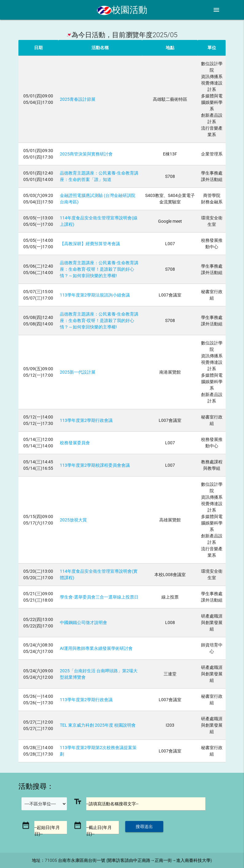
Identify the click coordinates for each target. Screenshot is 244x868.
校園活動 (122, 10)
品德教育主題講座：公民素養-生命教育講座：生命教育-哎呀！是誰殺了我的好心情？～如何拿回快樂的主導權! (99, 269)
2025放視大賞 (73, 520)
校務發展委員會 (75, 443)
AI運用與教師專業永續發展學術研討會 (96, 648)
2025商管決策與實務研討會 (86, 154)
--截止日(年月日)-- (99, 831)
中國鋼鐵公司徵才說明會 (83, 623)
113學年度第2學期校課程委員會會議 (95, 465)
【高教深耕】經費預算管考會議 (90, 244)
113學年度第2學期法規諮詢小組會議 (95, 295)
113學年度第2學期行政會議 (86, 420)
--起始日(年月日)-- (47, 831)
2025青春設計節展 (78, 99)
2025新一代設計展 (78, 372)
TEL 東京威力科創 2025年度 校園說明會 (98, 725)
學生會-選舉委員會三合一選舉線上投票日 (99, 597)
